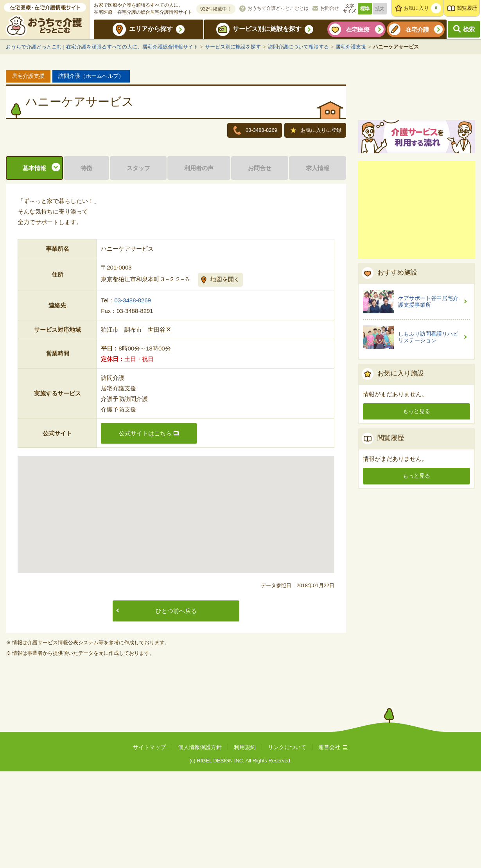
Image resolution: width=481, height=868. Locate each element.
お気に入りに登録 (316, 131)
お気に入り (422, 8)
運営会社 (333, 844)
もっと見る (416, 502)
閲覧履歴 (467, 8)
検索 (469, 29)
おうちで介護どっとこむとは (278, 8)
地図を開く (225, 376)
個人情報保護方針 (200, 844)
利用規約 (245, 844)
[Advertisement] (416, 301)
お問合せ (330, 8)
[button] (176, 604)
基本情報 (34, 265)
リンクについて (287, 844)
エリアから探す (151, 29)
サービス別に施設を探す (267, 29)
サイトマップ (149, 844)
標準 (365, 9)
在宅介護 (417, 30)
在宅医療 (358, 30)
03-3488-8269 (132, 397)
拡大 (380, 9)
